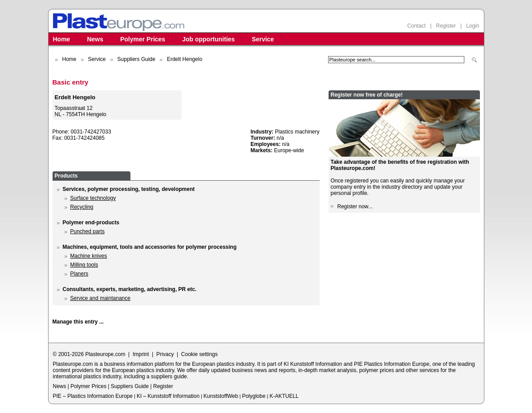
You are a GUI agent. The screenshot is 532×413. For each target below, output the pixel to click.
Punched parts (87, 231)
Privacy (165, 354)
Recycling (82, 207)
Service (263, 39)
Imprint (141, 354)
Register (446, 26)
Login (473, 26)
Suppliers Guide (136, 59)
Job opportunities (208, 39)
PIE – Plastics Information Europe (93, 396)
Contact (416, 26)
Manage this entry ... (78, 322)
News (95, 39)
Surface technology (93, 198)
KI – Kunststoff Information (168, 396)
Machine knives (89, 256)
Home (62, 39)
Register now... (355, 206)
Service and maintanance (100, 298)
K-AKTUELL (284, 396)
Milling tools (84, 265)
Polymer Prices (143, 39)
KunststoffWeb (221, 396)
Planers (79, 274)
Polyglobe (254, 396)
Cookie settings (199, 354)
